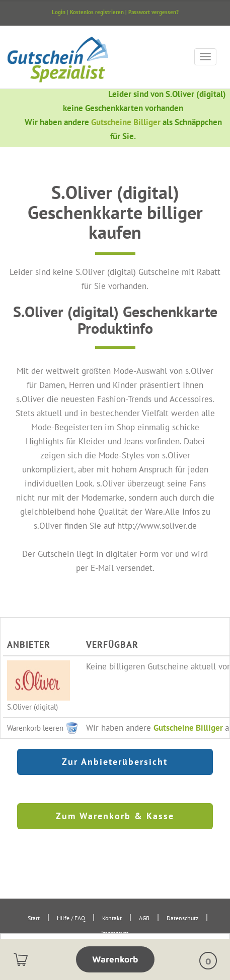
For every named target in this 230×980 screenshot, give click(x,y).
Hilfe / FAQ (71, 918)
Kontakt (112, 918)
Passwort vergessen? (154, 12)
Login (59, 12)
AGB (144, 918)
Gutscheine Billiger (127, 122)
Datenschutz (182, 918)
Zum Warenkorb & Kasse (115, 816)
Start (34, 918)
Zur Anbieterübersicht (115, 762)
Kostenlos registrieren (97, 12)
